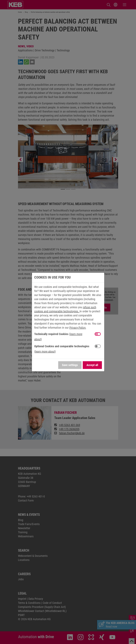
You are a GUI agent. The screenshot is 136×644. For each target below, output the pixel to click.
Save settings (70, 365)
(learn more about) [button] (45, 351)
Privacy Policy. (78, 328)
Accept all (92, 365)
